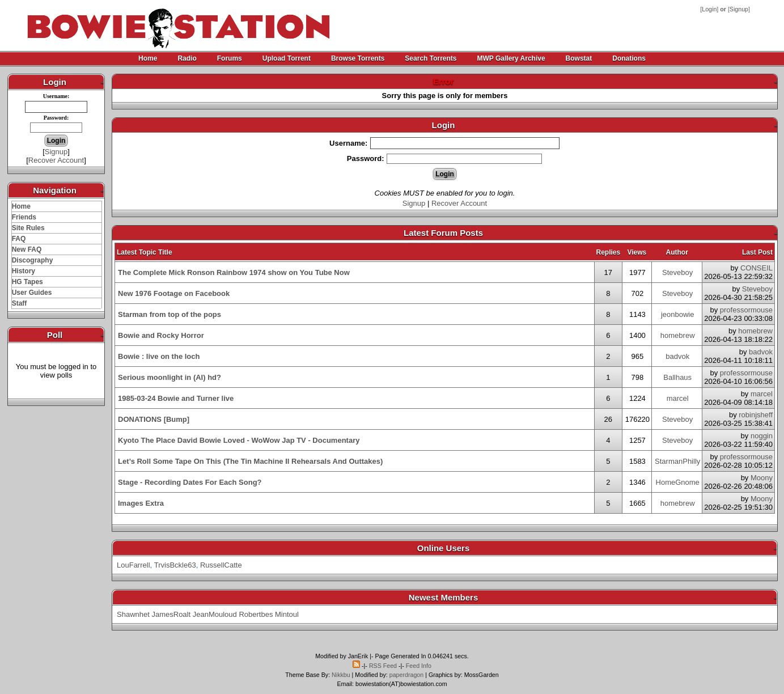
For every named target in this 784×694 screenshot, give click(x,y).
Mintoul (287, 614)
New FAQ (27, 249)
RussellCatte (221, 565)
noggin (762, 436)
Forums (230, 58)
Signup (739, 9)
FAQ (19, 239)
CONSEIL (757, 268)
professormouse (746, 310)
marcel (678, 398)
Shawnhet (133, 614)
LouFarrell (134, 565)
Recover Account (56, 160)
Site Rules (28, 228)
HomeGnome (678, 482)
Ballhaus (677, 377)
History (24, 271)
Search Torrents (431, 58)
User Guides (32, 293)
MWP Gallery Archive (511, 58)
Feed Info (419, 666)
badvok (677, 356)
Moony (762, 478)
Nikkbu (341, 675)
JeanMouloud (215, 614)
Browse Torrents (358, 58)
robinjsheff (756, 415)
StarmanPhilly (677, 461)
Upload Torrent (287, 58)
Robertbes (256, 614)
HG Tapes (27, 282)
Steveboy (677, 272)
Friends (24, 217)
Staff (20, 303)
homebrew (678, 335)
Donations (629, 58)
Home (148, 58)
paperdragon (406, 675)
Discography (33, 260)
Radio (187, 58)
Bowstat (579, 58)
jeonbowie (678, 314)
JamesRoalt (171, 614)
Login (709, 9)
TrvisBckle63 (175, 565)
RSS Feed (383, 666)
